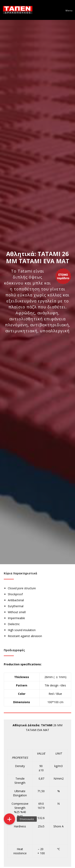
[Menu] (67, 10)
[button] (9, 819)
